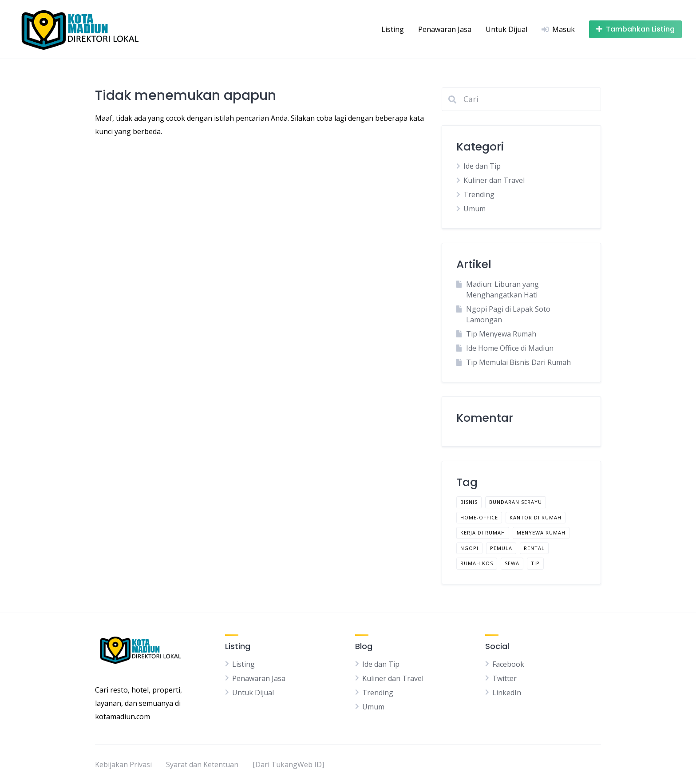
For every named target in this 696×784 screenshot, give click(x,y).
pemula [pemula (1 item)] (501, 548)
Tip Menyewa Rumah (501, 334)
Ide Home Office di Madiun (510, 348)
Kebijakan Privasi (123, 764)
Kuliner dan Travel (494, 180)
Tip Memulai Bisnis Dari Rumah (518, 362)
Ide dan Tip (482, 166)
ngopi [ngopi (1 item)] (469, 548)
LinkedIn (507, 693)
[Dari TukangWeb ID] (288, 764)
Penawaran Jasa (445, 29)
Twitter (504, 678)
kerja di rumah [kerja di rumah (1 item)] (483, 533)
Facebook (508, 664)
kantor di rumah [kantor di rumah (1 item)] (536, 517)
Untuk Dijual (506, 29)
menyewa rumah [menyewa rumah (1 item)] (541, 533)
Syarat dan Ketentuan (202, 764)
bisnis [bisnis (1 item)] (469, 502)
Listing (393, 29)
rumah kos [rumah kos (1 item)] (477, 563)
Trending (479, 194)
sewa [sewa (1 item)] (512, 563)
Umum (475, 209)
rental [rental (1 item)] (534, 548)
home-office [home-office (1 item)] (479, 517)
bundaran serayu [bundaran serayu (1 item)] (516, 502)
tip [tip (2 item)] (535, 563)
